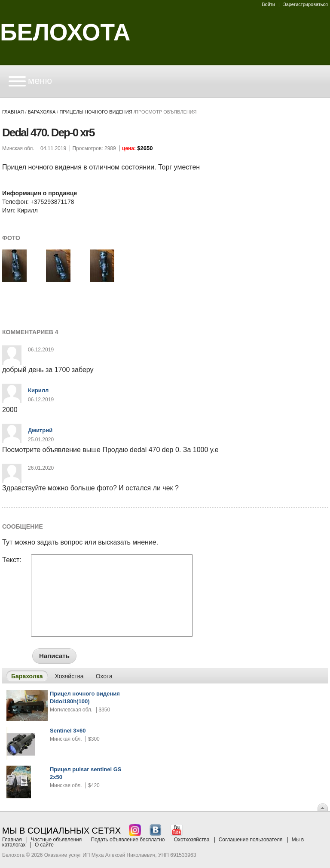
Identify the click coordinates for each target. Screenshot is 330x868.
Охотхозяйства (192, 840)
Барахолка (42, 112)
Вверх (323, 807)
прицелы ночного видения (96, 112)
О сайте (44, 845)
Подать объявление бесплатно (128, 840)
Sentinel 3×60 (68, 731)
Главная (13, 112)
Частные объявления (56, 840)
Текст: (12, 560)
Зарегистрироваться (306, 4)
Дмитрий (40, 430)
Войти (268, 4)
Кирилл (38, 390)
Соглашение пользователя (251, 840)
